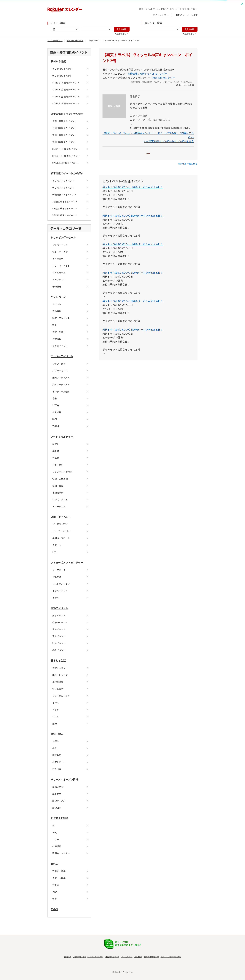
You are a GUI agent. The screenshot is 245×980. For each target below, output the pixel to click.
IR (53, 826)
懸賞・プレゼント (61, 318)
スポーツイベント (61, 517)
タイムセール (59, 273)
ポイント (57, 304)
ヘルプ (194, 15)
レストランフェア (61, 584)
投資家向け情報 (80, 956)
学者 (55, 899)
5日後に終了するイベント (65, 215)
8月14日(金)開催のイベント (66, 89)
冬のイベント (59, 650)
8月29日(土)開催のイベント (66, 149)
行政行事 (57, 769)
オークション (59, 279)
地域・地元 (57, 734)
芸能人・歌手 (59, 871)
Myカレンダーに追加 (148, 156)
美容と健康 (58, 682)
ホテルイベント (60, 591)
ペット (56, 710)
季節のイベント (60, 608)
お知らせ (180, 15)
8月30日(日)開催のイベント (66, 156)
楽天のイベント (60, 346)
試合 (55, 552)
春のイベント (59, 629)
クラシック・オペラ (62, 472)
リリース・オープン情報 (64, 779)
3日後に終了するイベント (65, 202)
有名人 (55, 864)
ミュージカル (59, 506)
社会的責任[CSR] (112, 956)
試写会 (56, 405)
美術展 (56, 451)
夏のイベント (59, 636)
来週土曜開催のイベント (64, 135)
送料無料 (57, 311)
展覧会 (56, 444)
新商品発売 (58, 787)
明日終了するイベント (63, 188)
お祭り (56, 741)
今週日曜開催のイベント (64, 128)
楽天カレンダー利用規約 (171, 956)
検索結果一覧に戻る (188, 168)
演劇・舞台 (58, 486)
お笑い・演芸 (59, 364)
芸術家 (56, 885)
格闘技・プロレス (61, 538)
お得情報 (57, 339)
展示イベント (59, 615)
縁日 (55, 748)
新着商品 (57, 794)
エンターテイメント (62, 356)
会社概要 (68, 956)
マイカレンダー (160, 15)
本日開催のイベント (62, 69)
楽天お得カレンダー (75, 40)
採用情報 (138, 956)
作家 (55, 892)
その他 (55, 909)
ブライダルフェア (61, 696)
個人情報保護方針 (151, 956)
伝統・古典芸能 (60, 479)
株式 (55, 832)
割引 (55, 325)
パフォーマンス (60, 371)
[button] (188, 168)
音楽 (55, 398)
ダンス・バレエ (60, 500)
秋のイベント (59, 643)
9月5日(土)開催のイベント (65, 163)
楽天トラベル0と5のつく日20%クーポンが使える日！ (133, 192)
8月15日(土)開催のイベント (66, 96)
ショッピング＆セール (63, 237)
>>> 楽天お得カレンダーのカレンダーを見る (169, 141)
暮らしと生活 (58, 660)
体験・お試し (59, 332)
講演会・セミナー (61, 853)
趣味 (55, 723)
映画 (55, 419)
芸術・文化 (58, 465)
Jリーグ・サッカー (62, 531)
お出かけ (57, 577)
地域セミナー (59, 762)
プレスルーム (127, 956)
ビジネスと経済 (60, 818)
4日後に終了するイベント (65, 208)
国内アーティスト (61, 378)
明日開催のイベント (62, 76)
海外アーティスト (61, 384)
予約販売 (57, 286)
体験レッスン (59, 668)
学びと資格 (58, 689)
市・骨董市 (58, 259)
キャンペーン (58, 297)
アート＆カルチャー (62, 437)
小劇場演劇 (58, 493)
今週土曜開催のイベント (64, 121)
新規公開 (57, 808)
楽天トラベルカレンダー (153, 73)
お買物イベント (60, 245)
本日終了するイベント (63, 181)
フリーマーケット (61, 266)
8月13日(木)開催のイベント (66, 83)
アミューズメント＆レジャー (67, 562)
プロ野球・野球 (60, 524)
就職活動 (57, 846)
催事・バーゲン (60, 252)
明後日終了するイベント (64, 194)
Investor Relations (95, 956)
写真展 (56, 458)
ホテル (56, 598)
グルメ (56, 717)
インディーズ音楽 (61, 391)
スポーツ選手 (59, 878)
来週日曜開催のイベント (64, 142)
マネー (56, 839)
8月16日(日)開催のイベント (66, 103)
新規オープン (59, 801)
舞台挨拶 (57, 412)
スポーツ (57, 545)
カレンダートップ (55, 40)
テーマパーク (59, 570)
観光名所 (57, 755)
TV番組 (56, 426)
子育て (56, 703)
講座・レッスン (60, 675)
